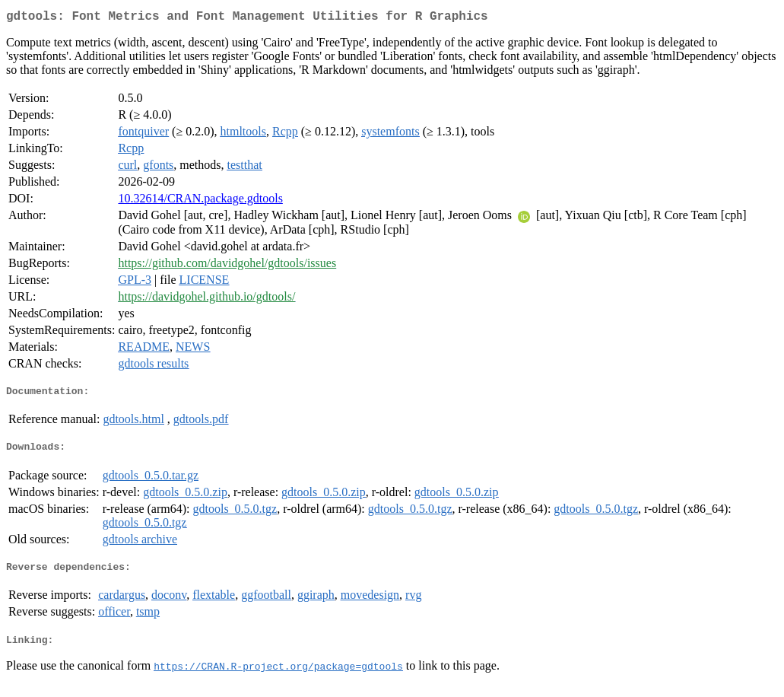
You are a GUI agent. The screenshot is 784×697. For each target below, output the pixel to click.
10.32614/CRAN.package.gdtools (200, 201)
